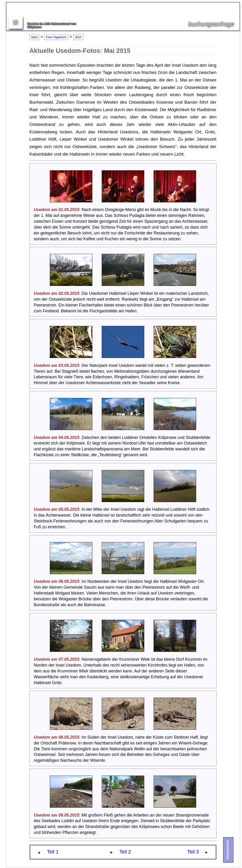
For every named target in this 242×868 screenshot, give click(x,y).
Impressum (228, 850)
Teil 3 (193, 852)
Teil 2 (125, 852)
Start (34, 37)
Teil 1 (53, 852)
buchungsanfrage (211, 24)
